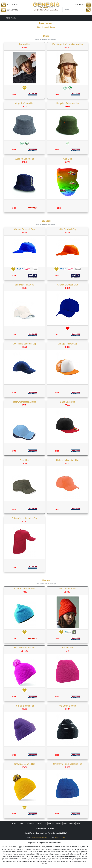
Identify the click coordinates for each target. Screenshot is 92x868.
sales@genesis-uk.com (40, 837)
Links (78, 824)
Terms (44, 824)
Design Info (30, 824)
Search (38, 824)
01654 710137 (60, 837)
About (65, 824)
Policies (51, 824)
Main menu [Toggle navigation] (9, 18)
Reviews (59, 824)
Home (14, 824)
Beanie (52, 27)
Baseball (45, 27)
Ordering (21, 824)
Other (39, 27)
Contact (72, 824)
